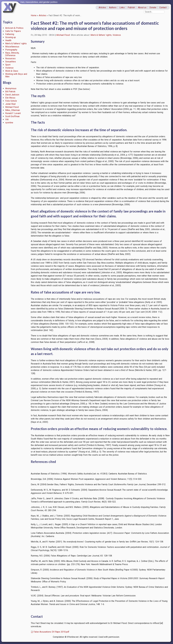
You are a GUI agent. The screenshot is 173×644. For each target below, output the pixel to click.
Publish (131, 7)
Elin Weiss (10, 98)
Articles (102, 7)
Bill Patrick (10, 92)
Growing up (11, 37)
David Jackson (12, 95)
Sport (8, 65)
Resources (10, 58)
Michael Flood (12, 107)
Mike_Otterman (13, 110)
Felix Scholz (11, 101)
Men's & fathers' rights (16, 44)
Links (122, 7)
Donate (153, 7)
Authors (113, 7)
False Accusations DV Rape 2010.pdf (51, 632)
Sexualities (11, 62)
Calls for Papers (13, 31)
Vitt (7, 119)
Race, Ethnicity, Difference (12, 54)
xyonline (9, 123)
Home (34, 15)
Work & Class (12, 71)
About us (142, 7)
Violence (9, 68)
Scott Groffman (13, 116)
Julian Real (10, 104)
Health (8, 40)
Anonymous (11, 88)
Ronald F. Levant (13, 113)
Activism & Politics (14, 28)
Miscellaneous (12, 47)
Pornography (11, 50)
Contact (163, 7)
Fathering (10, 34)
